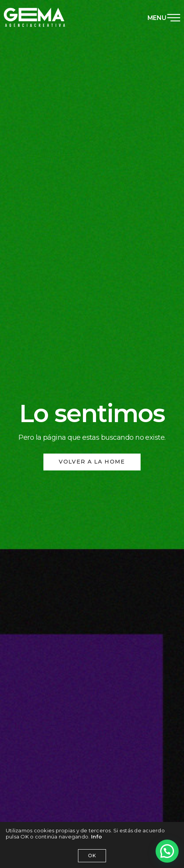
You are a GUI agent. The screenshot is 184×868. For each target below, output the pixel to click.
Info (97, 837)
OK (92, 856)
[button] (167, 851)
